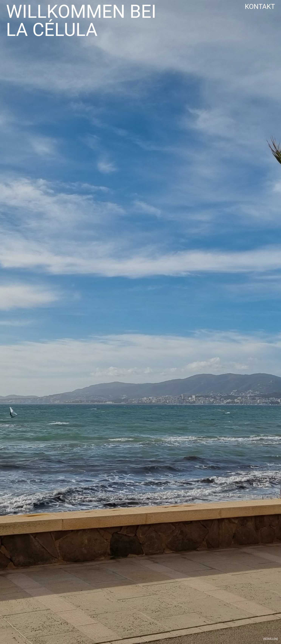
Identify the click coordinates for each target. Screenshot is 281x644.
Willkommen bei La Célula (81, 21)
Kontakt (260, 7)
